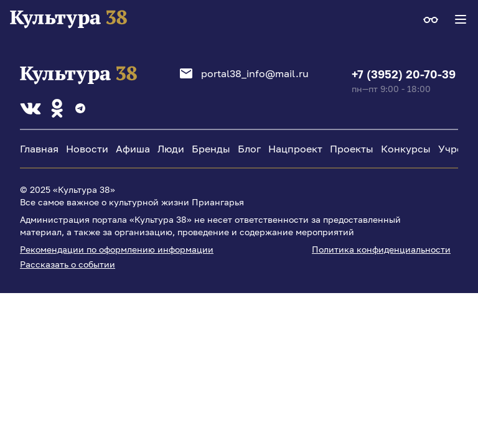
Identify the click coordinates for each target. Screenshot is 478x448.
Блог (249, 149)
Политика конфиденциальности (381, 249)
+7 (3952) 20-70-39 (404, 74)
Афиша (133, 149)
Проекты (352, 149)
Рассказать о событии (68, 264)
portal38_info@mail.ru (244, 73)
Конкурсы (406, 149)
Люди (171, 149)
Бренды (211, 149)
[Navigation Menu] (461, 19)
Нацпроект (295, 149)
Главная (39, 149)
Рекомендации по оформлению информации (117, 249)
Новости (87, 149)
